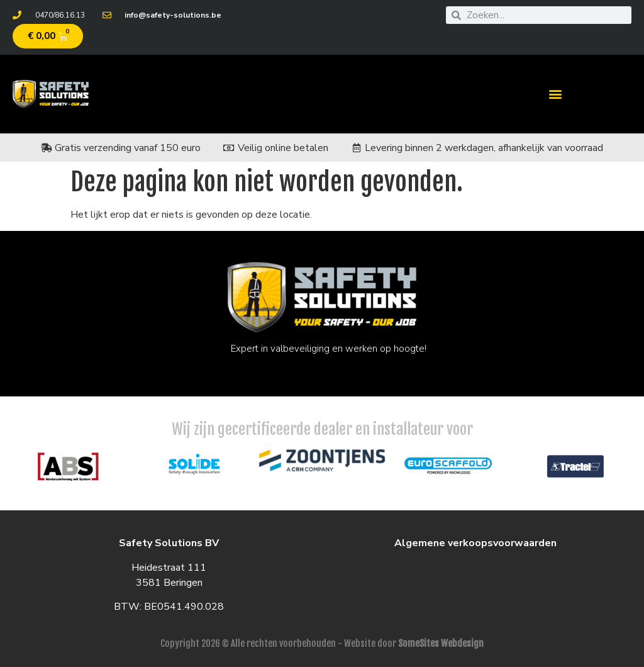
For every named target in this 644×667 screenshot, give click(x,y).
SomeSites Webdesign (441, 643)
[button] (555, 94)
